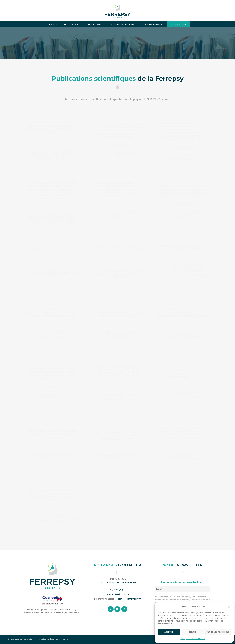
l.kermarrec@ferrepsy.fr (128, 599)
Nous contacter (153, 24)
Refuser (193, 632)
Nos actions (96, 24)
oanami (66, 639)
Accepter (169, 632)
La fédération (73, 24)
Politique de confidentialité (193, 639)
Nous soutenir (179, 24)
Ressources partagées (124, 24)
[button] (229, 607)
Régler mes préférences (218, 632)
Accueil (53, 24)
